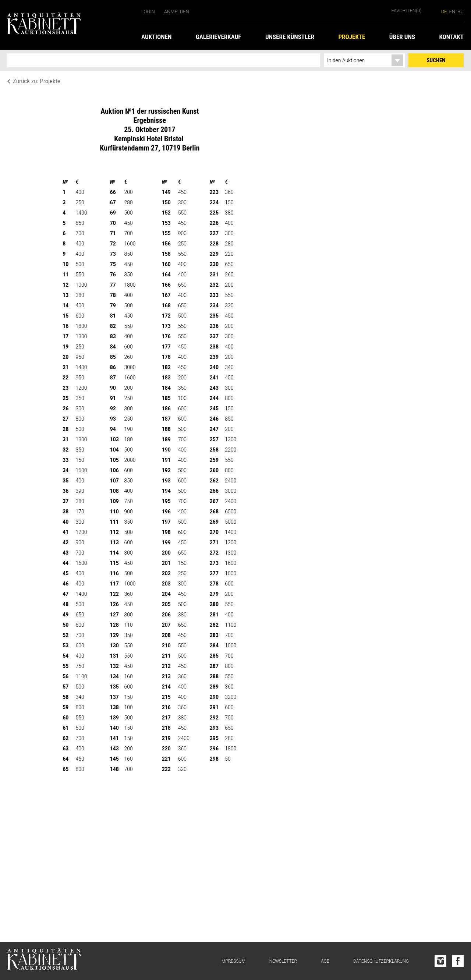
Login (148, 12)
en (452, 12)
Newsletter (283, 961)
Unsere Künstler (290, 37)
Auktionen (156, 37)
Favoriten (407, 10)
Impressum (233, 961)
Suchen (436, 60)
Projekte (352, 37)
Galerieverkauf (219, 37)
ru (461, 12)
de (444, 12)
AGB (325, 961)
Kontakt (451, 37)
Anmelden (177, 12)
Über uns (402, 37)
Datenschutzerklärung (381, 961)
